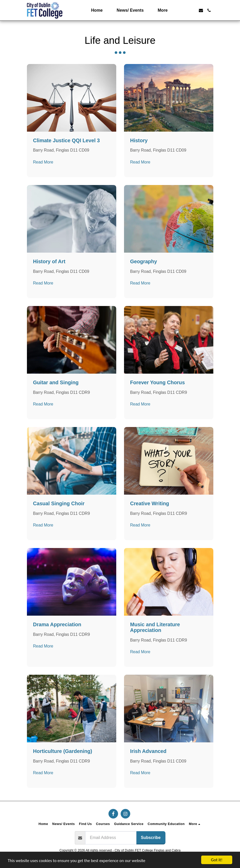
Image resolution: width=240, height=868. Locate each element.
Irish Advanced (148, 751)
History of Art (49, 261)
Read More (43, 162)
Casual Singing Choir (59, 503)
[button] (184, 10)
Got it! (217, 860)
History (139, 140)
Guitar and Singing (56, 382)
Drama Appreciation (57, 624)
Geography (144, 261)
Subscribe (151, 838)
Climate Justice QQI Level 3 (67, 140)
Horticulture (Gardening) (63, 751)
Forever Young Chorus (158, 382)
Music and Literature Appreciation (155, 627)
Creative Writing (150, 503)
